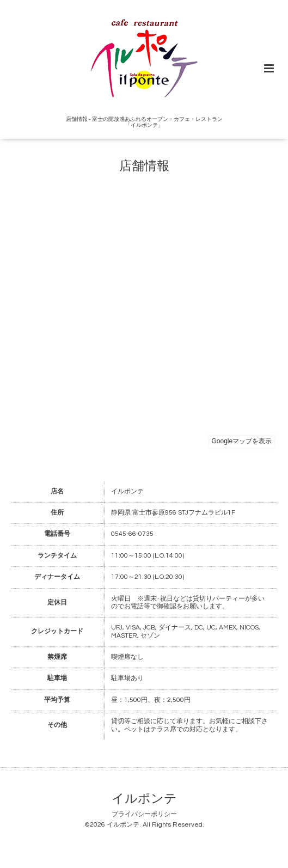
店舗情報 (144, 166)
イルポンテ (144, 799)
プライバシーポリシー (144, 814)
